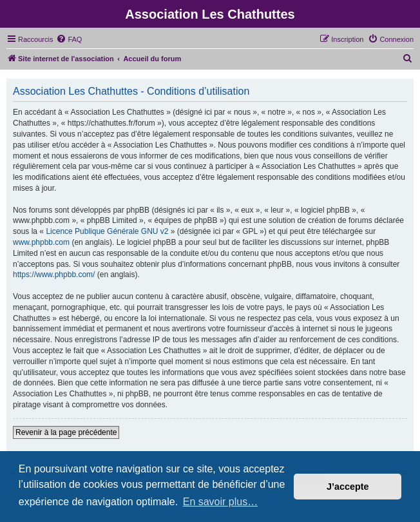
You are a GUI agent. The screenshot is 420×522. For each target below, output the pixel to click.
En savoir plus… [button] (221, 502)
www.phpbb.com (41, 242)
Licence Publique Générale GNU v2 (107, 231)
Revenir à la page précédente (66, 432)
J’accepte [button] (348, 487)
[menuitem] (69, 39)
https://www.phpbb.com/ (54, 275)
